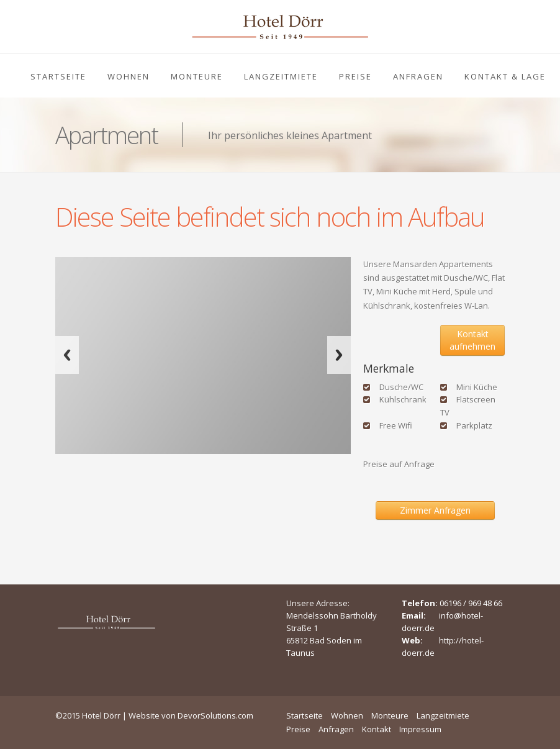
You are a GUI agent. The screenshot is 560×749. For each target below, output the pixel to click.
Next (339, 355)
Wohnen (129, 76)
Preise (355, 76)
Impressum (420, 729)
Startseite (58, 76)
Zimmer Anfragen (435, 510)
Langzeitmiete (281, 76)
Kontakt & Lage (505, 76)
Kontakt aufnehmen (472, 340)
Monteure (197, 76)
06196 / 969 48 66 (471, 603)
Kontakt (377, 729)
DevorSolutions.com (215, 715)
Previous (67, 355)
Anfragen (418, 76)
